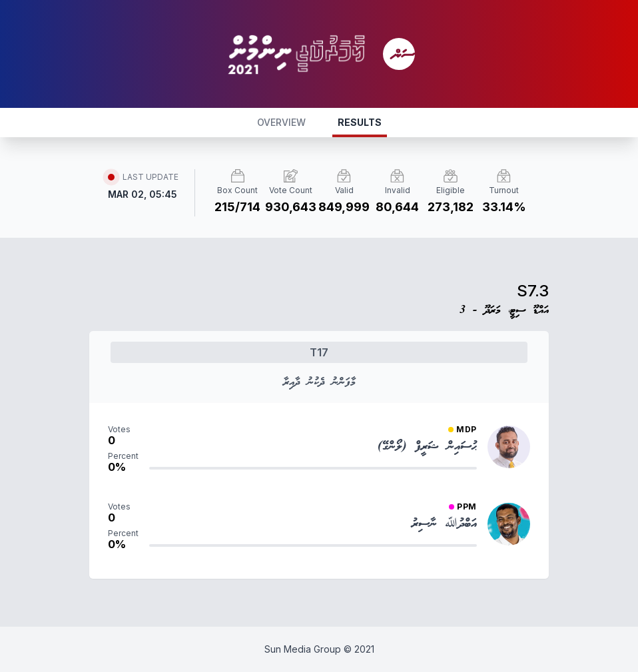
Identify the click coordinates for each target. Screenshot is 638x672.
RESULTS (360, 122)
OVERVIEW (281, 122)
